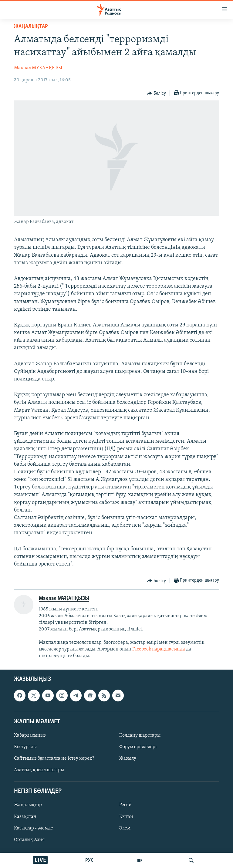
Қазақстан (25, 816)
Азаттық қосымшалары (39, 770)
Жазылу (128, 758)
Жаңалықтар (28, 805)
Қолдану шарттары (140, 735)
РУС (89, 860)
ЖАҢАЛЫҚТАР (31, 27)
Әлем (125, 828)
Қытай (126, 816)
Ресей (125, 805)
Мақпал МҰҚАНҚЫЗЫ (38, 68)
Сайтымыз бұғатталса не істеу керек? (54, 758)
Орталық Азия (29, 840)
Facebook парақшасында (159, 649)
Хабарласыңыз (30, 735)
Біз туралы (25, 747)
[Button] (157, 93)
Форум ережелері (138, 747)
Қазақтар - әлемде (34, 828)
